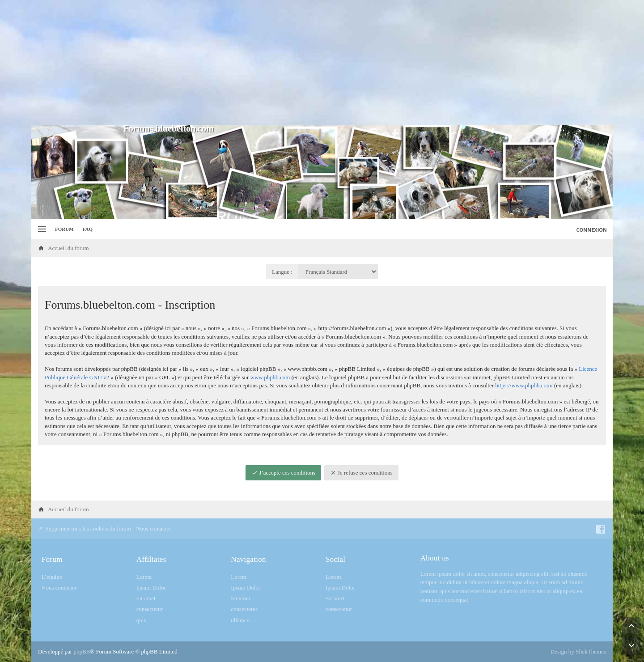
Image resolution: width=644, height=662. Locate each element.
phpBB (82, 651)
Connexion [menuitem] (592, 230)
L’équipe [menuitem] (52, 577)
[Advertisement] (322, 63)
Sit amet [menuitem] (146, 598)
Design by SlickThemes (578, 651)
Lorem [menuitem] (144, 577)
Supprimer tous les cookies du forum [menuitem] (85, 528)
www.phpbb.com (270, 377)
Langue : (282, 272)
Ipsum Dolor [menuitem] (151, 588)
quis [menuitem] (141, 620)
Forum (64, 229)
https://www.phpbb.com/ (524, 385)
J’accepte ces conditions (283, 473)
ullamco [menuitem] (240, 620)
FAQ (88, 229)
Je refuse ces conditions (361, 473)
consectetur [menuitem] (150, 609)
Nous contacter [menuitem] (153, 528)
